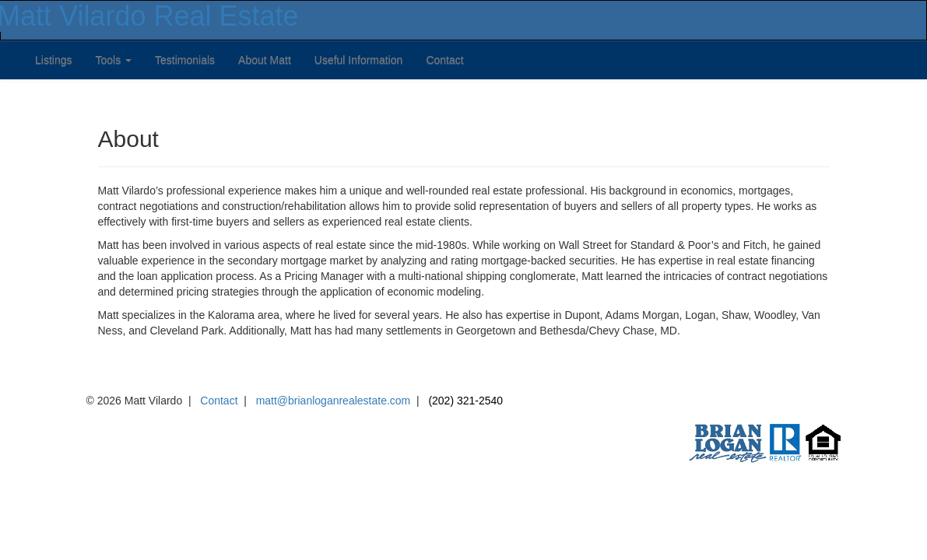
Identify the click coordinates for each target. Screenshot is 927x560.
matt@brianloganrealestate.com (334, 401)
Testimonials (185, 60)
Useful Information (359, 60)
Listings (53, 60)
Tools (113, 60)
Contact (444, 60)
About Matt (265, 60)
